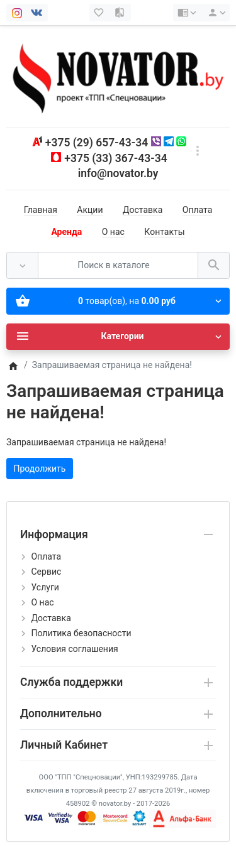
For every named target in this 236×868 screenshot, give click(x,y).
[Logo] (118, 76)
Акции (90, 210)
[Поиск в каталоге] (118, 265)
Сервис (46, 572)
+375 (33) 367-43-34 (115, 158)
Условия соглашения (74, 649)
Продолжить (40, 469)
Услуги (45, 587)
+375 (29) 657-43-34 (97, 143)
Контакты (164, 232)
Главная (41, 210)
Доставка (143, 210)
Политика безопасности (81, 633)
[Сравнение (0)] (121, 13)
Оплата (198, 210)
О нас (113, 232)
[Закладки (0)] (100, 13)
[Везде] (22, 265)
